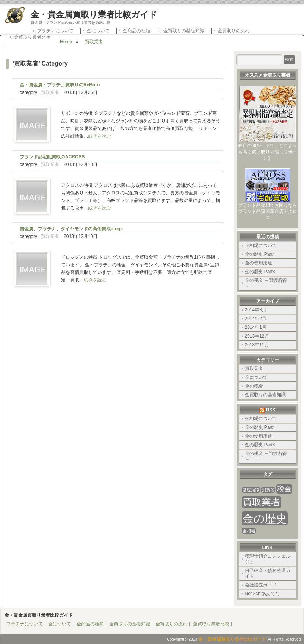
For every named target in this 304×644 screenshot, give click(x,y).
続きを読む (100, 136)
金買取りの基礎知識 (184, 31)
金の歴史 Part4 (260, 254)
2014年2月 (256, 319)
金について (98, 31)
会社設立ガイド (261, 585)
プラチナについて (55, 31)
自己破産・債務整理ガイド (268, 573)
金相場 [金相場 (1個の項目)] (249, 531)
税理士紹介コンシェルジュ (268, 559)
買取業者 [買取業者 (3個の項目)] (262, 502)
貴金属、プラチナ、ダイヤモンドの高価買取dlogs (71, 229)
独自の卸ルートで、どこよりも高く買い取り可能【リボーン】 (268, 150)
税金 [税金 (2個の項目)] (284, 489)
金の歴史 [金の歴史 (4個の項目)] (265, 518)
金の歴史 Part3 (260, 272)
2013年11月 (257, 345)
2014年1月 (256, 327)
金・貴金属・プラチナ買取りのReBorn (60, 85)
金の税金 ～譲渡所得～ (266, 283)
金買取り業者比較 (32, 37)
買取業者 (94, 42)
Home (66, 42)
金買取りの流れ (233, 31)
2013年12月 (257, 336)
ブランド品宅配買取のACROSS (52, 157)
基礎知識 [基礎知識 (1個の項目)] (251, 490)
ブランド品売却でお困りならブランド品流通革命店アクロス (268, 209)
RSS (271, 410)
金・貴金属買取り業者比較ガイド (94, 15)
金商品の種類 (136, 31)
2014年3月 (256, 310)
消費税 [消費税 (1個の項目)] (268, 490)
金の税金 (254, 386)
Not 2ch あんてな (262, 594)
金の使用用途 (259, 263)
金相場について (261, 245)
